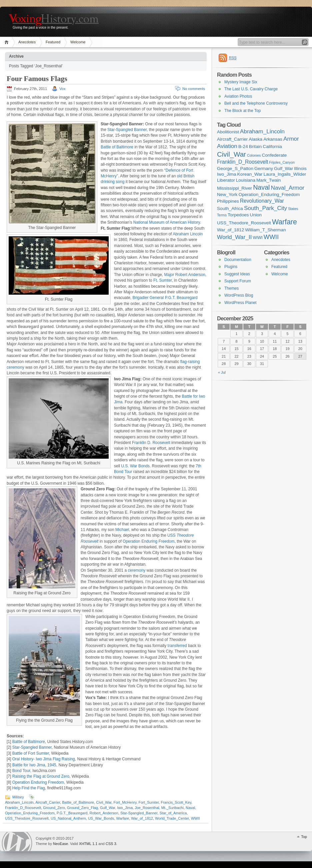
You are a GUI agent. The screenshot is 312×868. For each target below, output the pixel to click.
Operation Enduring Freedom (148, 541)
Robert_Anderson (104, 813)
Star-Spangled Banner (127, 130)
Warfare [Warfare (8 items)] (284, 222)
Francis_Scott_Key (176, 802)
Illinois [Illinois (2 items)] (300, 168)
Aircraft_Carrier (48, 802)
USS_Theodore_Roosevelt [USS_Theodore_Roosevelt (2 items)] (244, 223)
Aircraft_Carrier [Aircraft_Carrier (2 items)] (232, 139)
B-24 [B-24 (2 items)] (243, 146)
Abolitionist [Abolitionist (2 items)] (228, 132)
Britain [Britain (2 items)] (255, 146)
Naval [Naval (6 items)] (261, 187)
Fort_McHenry (125, 802)
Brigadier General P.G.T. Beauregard (165, 298)
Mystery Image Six (241, 82)
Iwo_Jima (125, 808)
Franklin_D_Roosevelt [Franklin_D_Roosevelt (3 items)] (242, 162)
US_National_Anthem (68, 818)
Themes (231, 288)
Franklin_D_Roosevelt (23, 808)
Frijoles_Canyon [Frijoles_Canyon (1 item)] (282, 162)
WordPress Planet (240, 303)
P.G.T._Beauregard (72, 813)
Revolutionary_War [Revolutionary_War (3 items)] (262, 201)
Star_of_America (173, 813)
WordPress (17, 841)
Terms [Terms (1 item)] (222, 215)
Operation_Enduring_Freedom (30, 813)
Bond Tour (21, 771)
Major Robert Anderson (185, 275)
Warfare (123, 818)
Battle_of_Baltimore (78, 802)
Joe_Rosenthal (147, 808)
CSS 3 (111, 844)
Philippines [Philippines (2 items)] (228, 201)
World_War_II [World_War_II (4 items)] (234, 237)
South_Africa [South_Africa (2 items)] (230, 208)
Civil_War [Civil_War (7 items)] (231, 154)
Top (304, 837)
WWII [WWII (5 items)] (271, 237)
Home (7, 42)
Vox (62, 89)
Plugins (231, 267)
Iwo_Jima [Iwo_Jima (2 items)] (226, 174)
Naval (190, 808)
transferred (177, 646)
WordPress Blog (239, 295)
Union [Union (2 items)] (256, 215)
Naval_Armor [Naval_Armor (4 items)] (288, 188)
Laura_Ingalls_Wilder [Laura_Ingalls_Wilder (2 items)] (285, 174)
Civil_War (104, 802)
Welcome (78, 42)
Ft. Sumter (162, 280)
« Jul (222, 372)
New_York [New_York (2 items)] (227, 194)
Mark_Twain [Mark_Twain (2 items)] (268, 180)
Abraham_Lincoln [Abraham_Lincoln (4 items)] (262, 131)
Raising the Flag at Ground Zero (41, 776)
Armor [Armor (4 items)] (291, 139)
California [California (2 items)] (272, 146)
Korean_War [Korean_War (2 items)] (250, 174)
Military (18, 797)
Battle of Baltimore (117, 147)
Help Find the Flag (29, 788)
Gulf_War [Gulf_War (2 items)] (283, 168)
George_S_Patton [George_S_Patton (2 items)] (235, 168)
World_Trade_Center (172, 818)
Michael (122, 530)
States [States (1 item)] (293, 209)
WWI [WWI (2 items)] (257, 237)
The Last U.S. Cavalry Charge (251, 89)
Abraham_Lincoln (19, 802)
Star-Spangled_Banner (139, 813)
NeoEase (60, 844)
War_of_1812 (142, 818)
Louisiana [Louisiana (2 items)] (246, 180)
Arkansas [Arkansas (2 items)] (273, 139)
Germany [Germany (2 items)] (264, 168)
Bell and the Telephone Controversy (256, 103)
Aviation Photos (238, 96)
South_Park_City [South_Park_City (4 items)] (265, 208)
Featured (53, 42)
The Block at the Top (242, 111)
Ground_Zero (54, 808)
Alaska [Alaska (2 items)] (255, 139)
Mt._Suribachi (172, 808)
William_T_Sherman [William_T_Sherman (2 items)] (265, 230)
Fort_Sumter (149, 802)
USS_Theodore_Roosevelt (27, 818)
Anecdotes (27, 42)
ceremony (136, 570)
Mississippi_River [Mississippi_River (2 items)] (234, 188)
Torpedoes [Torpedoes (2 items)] (238, 215)
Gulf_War (107, 808)
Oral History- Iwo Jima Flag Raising (44, 759)
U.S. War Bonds (135, 466)
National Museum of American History (167, 222)
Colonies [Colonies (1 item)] (254, 155)
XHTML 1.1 (88, 844)
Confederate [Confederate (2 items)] (274, 155)
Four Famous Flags (37, 78)
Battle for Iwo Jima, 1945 (34, 765)
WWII (195, 818)
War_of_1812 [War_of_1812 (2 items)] (230, 230)
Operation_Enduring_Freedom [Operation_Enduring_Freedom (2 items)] (269, 194)
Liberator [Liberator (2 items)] (226, 180)
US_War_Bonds (101, 818)
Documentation (238, 260)
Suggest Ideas (237, 274)
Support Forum (238, 281)
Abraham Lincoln (188, 234)
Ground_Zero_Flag (82, 808)
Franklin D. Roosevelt (151, 443)
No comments (194, 89)
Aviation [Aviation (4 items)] (227, 146)
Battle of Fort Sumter (31, 753)
